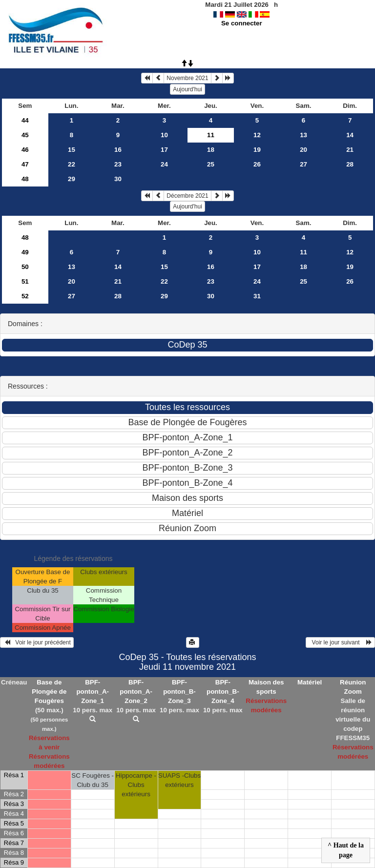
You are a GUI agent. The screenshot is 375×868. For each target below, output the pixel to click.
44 (25, 120)
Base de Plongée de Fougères (49, 692)
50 (25, 267)
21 (350, 150)
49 (25, 252)
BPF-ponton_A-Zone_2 (136, 692)
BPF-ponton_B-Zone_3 (179, 692)
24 (164, 164)
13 (303, 135)
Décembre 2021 (187, 196)
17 (164, 150)
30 (118, 179)
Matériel (310, 682)
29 (72, 179)
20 (303, 150)
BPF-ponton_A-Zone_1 (93, 692)
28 (350, 164)
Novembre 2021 (187, 78)
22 (72, 164)
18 (211, 150)
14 (350, 135)
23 (118, 164)
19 (257, 150)
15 (72, 150)
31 (257, 296)
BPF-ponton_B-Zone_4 (223, 692)
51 (25, 281)
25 (211, 164)
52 (25, 296)
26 (257, 164)
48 (25, 179)
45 (25, 135)
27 (303, 164)
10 (164, 135)
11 (303, 252)
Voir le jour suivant (340, 642)
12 (257, 135)
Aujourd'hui (187, 89)
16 (118, 150)
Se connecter (242, 23)
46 (25, 150)
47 (25, 164)
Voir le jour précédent (37, 642)
